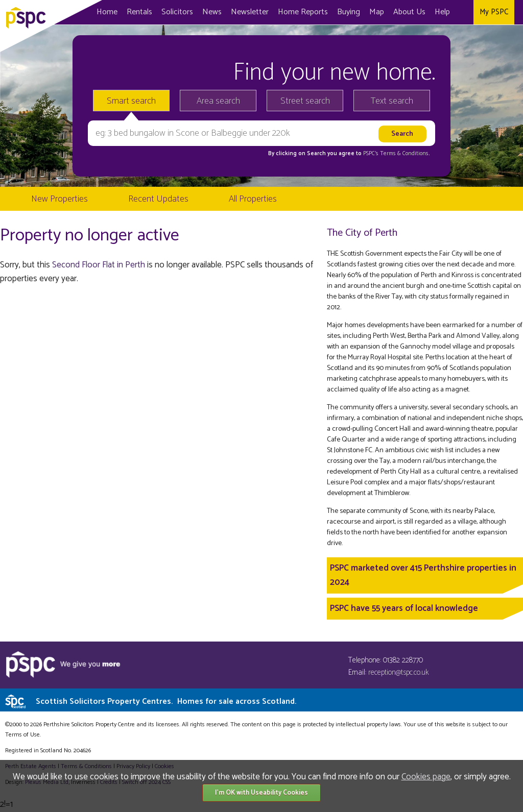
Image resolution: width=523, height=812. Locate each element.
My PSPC (494, 12)
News (212, 12)
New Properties (60, 199)
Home (107, 12)
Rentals (139, 12)
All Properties (253, 199)
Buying (349, 12)
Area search (218, 101)
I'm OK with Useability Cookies (261, 793)
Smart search (131, 101)
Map (377, 12)
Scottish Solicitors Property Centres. (166, 702)
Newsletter (250, 12)
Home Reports (303, 12)
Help (442, 12)
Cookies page (426, 777)
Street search (305, 101)
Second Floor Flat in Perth (99, 265)
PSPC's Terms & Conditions (396, 154)
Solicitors (177, 12)
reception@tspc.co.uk (399, 672)
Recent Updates (158, 199)
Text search (392, 101)
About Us (409, 12)
